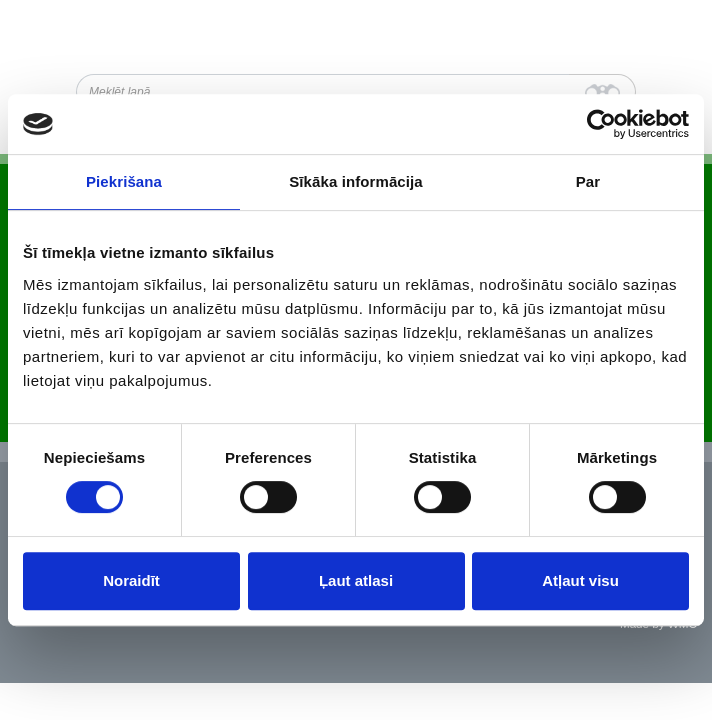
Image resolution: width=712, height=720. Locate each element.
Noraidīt (131, 580)
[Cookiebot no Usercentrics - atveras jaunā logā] (601, 124)
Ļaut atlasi (356, 580)
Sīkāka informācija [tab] (356, 181)
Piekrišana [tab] (124, 181)
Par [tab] (588, 181)
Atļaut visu (580, 580)
